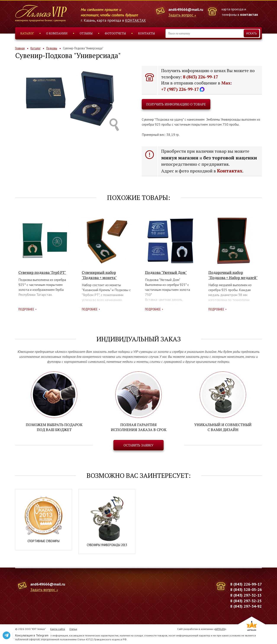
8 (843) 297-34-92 (246, 606)
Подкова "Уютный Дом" (166, 272)
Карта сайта (58, 629)
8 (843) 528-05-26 (246, 590)
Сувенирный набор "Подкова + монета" (99, 275)
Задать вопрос (181, 15)
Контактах (230, 171)
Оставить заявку (138, 445)
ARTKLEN (220, 629)
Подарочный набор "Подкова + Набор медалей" (233, 275)
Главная (20, 48)
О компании (57, 33)
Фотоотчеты (115, 33)
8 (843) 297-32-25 (246, 601)
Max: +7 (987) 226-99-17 (196, 86)
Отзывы (86, 33)
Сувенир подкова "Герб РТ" (42, 272)
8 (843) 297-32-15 (246, 595)
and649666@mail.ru (186, 9)
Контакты (147, 33)
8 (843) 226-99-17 (201, 77)
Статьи (73, 629)
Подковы (52, 48)
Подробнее (26, 309)
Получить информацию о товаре (176, 104)
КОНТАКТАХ (135, 20)
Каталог (27, 33)
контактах (249, 14)
